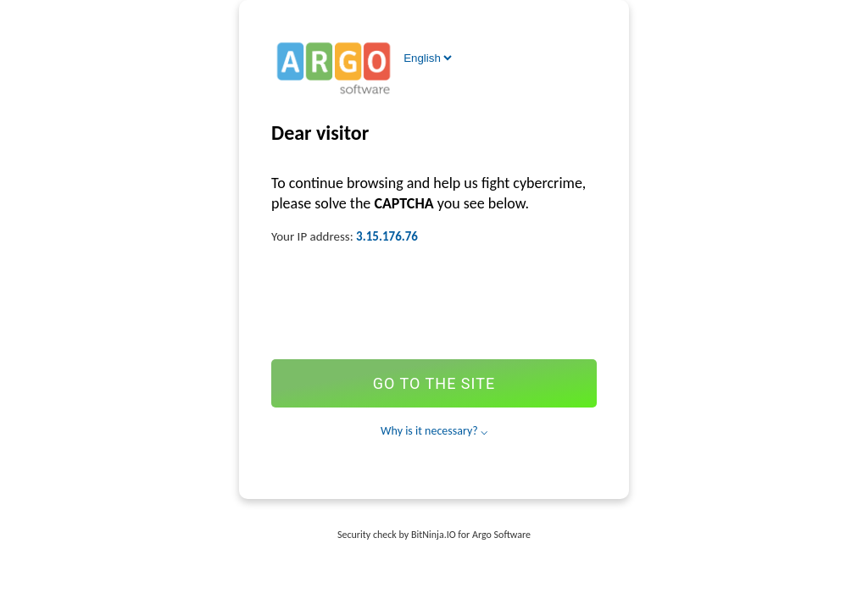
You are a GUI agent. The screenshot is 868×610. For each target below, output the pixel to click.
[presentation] (434, 301)
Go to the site (434, 383)
